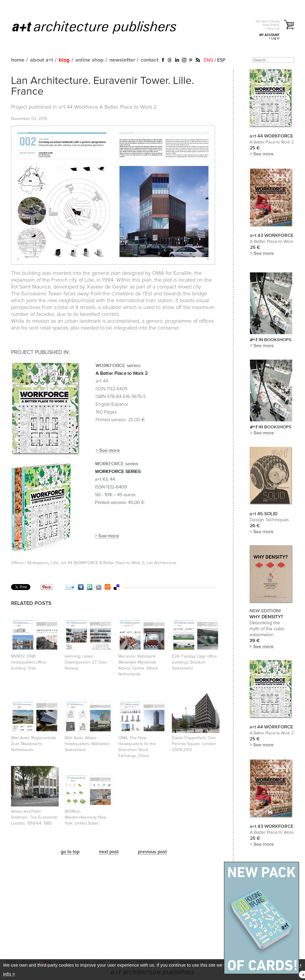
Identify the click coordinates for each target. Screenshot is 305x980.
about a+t (42, 60)
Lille (55, 563)
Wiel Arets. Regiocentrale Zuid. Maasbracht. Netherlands (34, 744)
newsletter (122, 60)
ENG (209, 60)
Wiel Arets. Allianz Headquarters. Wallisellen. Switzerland (88, 744)
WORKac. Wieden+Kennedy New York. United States (85, 817)
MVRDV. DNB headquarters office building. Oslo (28, 662)
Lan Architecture (161, 563)
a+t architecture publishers (102, 27)
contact (150, 60)
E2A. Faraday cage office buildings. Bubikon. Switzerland (194, 662)
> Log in (274, 38)
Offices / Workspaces (30, 563)
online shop (90, 60)
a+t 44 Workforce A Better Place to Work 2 (107, 107)
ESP (221, 60)
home (18, 60)
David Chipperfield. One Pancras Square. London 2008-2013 (194, 744)
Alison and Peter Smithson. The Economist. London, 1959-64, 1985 (34, 817)
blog (64, 60)
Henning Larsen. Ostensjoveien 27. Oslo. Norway (86, 662)
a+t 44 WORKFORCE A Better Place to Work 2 (102, 563)
